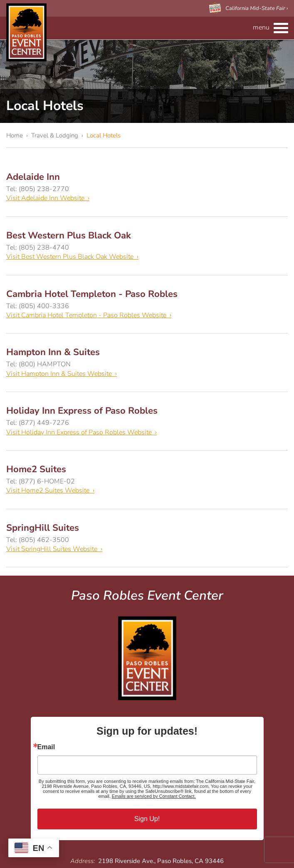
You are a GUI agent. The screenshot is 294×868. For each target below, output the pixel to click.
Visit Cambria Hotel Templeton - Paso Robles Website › (89, 315)
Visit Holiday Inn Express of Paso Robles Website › (82, 432)
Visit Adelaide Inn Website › (48, 198)
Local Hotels (104, 135)
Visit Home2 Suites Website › (50, 490)
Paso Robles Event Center (26, 32)
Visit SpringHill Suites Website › (54, 549)
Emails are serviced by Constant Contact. (154, 796)
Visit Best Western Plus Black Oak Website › (72, 257)
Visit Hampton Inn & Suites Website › (62, 374)
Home (15, 135)
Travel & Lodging (55, 135)
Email (46, 747)
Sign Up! (147, 819)
